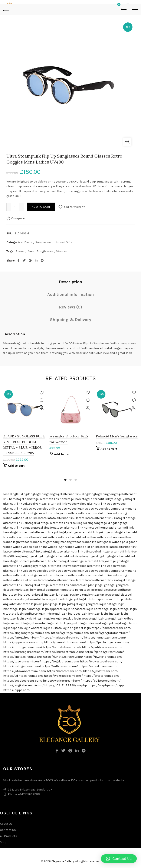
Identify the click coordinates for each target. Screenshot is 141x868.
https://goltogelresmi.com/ (70, 633)
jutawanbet (34, 599)
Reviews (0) (71, 307)
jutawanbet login (42, 623)
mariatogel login (14, 609)
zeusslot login (20, 623)
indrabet (24, 595)
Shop (4, 842)
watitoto (114, 599)
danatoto (76, 585)
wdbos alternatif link (92, 504)
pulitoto (127, 599)
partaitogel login (105, 609)
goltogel (110, 585)
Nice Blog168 (12, 494)
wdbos (72, 504)
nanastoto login (82, 609)
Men (31, 251)
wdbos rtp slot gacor (28, 513)
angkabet (10, 604)
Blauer (20, 251)
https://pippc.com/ (17, 690)
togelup (99, 595)
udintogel (29, 523)
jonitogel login (98, 614)
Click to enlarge (127, 142)
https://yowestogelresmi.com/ (101, 661)
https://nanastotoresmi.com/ (65, 642)
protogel (97, 590)
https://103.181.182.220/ (60, 685)
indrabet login (78, 614)
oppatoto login (60, 609)
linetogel (49, 595)
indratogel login (57, 614)
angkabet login (80, 628)
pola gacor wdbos (65, 513)
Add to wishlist (74, 207)
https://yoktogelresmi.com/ (63, 676)
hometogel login (38, 609)
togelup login (72, 619)
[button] (119, 859)
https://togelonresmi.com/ (22, 661)
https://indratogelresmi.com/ (24, 652)
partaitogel (83, 590)
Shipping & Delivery (71, 320)
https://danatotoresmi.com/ (111, 628)
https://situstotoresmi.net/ (62, 647)
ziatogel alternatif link (68, 552)
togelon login (53, 619)
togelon (87, 595)
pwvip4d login (34, 619)
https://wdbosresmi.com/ (60, 666)
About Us (6, 824)
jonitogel (37, 595)
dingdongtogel (31, 494)
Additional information (71, 294)
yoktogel (116, 499)
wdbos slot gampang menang (115, 509)
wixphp (82, 685)
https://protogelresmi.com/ (23, 647)
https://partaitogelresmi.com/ (108, 642)
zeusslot (19, 599)
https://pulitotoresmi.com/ (101, 681)
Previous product (124, 9)
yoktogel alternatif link (51, 504)
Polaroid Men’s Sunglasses (117, 436)
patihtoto (124, 590)
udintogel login (98, 623)
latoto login (63, 623)
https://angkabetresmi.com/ (23, 685)
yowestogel (112, 595)
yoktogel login (119, 623)
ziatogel (119, 518)
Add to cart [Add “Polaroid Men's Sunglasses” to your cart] (109, 449)
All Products (9, 836)
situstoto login (13, 614)
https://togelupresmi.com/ (60, 661)
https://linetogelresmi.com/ (23, 657)
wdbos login (76, 509)
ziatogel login (114, 619)
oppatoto (52, 590)
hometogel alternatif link (42, 499)
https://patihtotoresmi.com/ (102, 647)
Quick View (41, 408)
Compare (18, 218)
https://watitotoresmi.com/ (62, 681)
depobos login (20, 628)
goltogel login (76, 604)
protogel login (127, 609)
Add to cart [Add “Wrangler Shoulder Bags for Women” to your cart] (62, 454)
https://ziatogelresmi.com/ (22, 666)
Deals (28, 242)
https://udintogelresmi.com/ (23, 676)
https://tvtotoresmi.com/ (101, 676)
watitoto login (40, 628)
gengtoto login (96, 604)
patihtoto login (35, 614)
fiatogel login (116, 604)
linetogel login (118, 614)
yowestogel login (93, 619)
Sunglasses (43, 242)
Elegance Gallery (63, 861)
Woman (62, 251)
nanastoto (67, 590)
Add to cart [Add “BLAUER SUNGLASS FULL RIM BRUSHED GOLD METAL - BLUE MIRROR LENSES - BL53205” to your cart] (16, 466)
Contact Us (8, 830)
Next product (135, 9)
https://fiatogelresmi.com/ (22, 638)
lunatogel (63, 595)
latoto (42, 518)
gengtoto (122, 585)
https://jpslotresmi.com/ (101, 671)
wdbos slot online (45, 509)
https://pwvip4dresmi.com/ (103, 657)
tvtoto (91, 599)
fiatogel (8, 590)
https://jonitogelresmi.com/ (104, 652)
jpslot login (79, 623)
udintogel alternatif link (53, 523)
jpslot (55, 599)
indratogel (10, 595)
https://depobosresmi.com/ (23, 681)
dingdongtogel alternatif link (62, 494)
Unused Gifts (64, 242)
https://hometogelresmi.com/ (105, 638)
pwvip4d (76, 595)
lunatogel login (14, 619)
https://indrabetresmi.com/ (65, 652)
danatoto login (27, 604)
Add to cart (41, 207)
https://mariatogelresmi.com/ (62, 638)
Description (70, 282)
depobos (102, 599)
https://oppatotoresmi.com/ (23, 642)
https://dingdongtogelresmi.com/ (27, 633)
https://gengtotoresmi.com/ (110, 633)
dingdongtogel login (52, 604)
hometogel (16, 499)
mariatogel (22, 590)
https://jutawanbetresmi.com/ (25, 671)
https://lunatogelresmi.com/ (63, 657)
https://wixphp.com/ (102, 685)
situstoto (110, 590)
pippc (121, 685)
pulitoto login (60, 628)
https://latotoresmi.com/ (65, 671)
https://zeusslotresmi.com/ (98, 666)
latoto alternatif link (61, 518)
